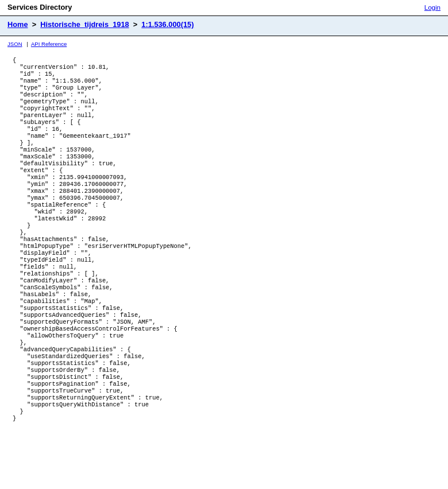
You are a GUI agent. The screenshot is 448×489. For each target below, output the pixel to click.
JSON (15, 44)
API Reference (49, 44)
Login (432, 7)
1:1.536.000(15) (167, 24)
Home (18, 24)
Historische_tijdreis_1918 (84, 24)
